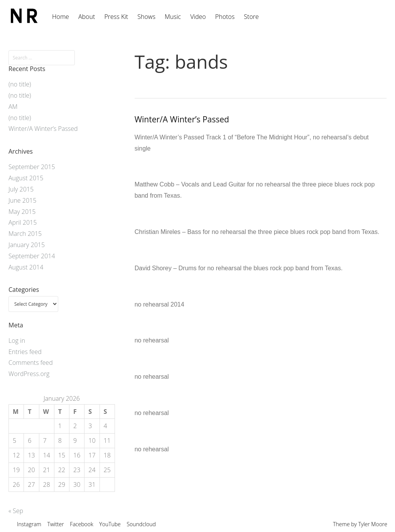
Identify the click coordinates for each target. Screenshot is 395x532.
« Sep (16, 511)
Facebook (81, 524)
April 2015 (23, 222)
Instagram (29, 524)
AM (13, 107)
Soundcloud (141, 524)
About (87, 17)
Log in (17, 341)
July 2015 (21, 189)
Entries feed (25, 352)
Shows (146, 17)
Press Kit (116, 17)
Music (173, 17)
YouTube (110, 524)
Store (251, 17)
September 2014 (32, 256)
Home (61, 17)
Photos (225, 17)
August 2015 (26, 178)
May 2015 (22, 212)
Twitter (56, 524)
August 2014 (26, 267)
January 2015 (27, 245)
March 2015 (25, 234)
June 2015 (22, 200)
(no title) (20, 84)
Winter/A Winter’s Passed (182, 119)
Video (198, 17)
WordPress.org (29, 374)
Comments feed (31, 363)
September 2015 (32, 167)
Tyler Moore (373, 524)
